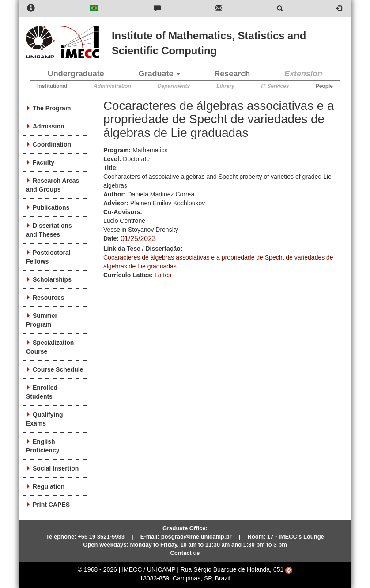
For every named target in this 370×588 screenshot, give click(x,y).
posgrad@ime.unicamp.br (196, 537)
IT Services (275, 86)
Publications (51, 207)
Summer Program (42, 320)
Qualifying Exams (44, 419)
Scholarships (52, 279)
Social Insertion (56, 468)
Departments (174, 86)
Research (232, 74)
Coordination (52, 144)
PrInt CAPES (51, 505)
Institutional (52, 86)
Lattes (163, 275)
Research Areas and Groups (53, 185)
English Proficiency (43, 446)
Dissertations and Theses (49, 230)
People (324, 86)
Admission (49, 126)
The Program (52, 108)
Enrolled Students (42, 392)
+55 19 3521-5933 (101, 537)
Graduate (159, 74)
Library (225, 86)
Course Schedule (58, 369)
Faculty (43, 162)
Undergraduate (76, 74)
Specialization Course (50, 347)
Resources (49, 298)
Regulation (49, 486)
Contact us (185, 553)
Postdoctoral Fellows (48, 257)
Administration (112, 86)
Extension (303, 74)
